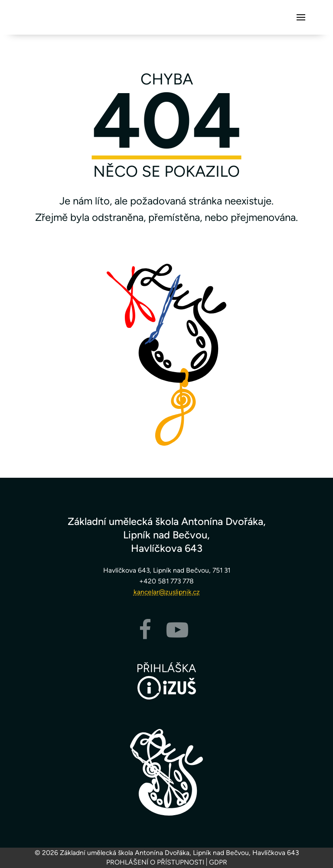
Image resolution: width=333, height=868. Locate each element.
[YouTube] (177, 635)
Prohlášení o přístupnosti (155, 862)
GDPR (218, 862)
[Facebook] (145, 635)
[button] (301, 17)
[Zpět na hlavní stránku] (166, 772)
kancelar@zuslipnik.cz (167, 592)
